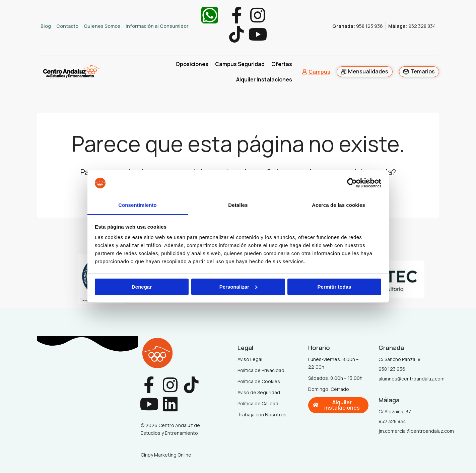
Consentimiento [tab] (138, 205)
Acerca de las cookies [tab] (338, 205)
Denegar (142, 287)
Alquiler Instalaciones (264, 80)
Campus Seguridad (240, 64)
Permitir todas (334, 287)
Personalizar (238, 287)
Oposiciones (192, 64)
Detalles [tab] (238, 205)
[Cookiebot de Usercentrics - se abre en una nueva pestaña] (352, 183)
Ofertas (282, 64)
